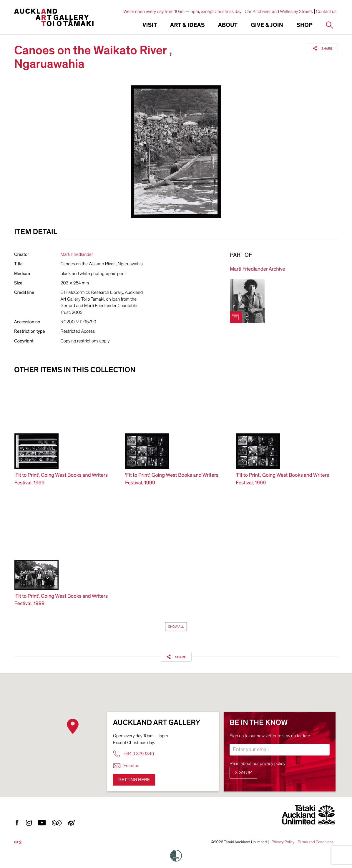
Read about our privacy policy (258, 763)
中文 (18, 842)
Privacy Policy (283, 842)
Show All (176, 627)
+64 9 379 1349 (133, 754)
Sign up (243, 773)
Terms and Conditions (316, 842)
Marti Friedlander (77, 254)
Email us (126, 766)
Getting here (134, 780)
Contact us (326, 11)
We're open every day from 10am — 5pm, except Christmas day (182, 11)
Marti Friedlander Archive (257, 269)
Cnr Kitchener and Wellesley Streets (279, 11)
